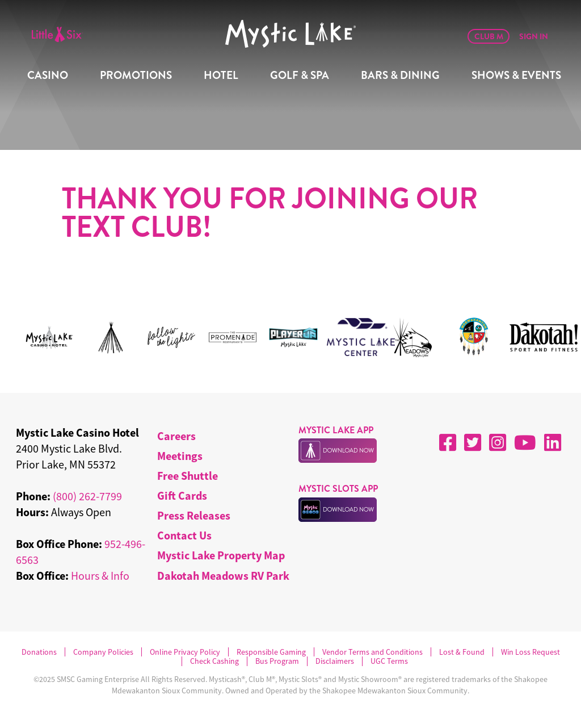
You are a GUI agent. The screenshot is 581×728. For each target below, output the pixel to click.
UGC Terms (389, 661)
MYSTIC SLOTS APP (338, 489)
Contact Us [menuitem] (184, 535)
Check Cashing (214, 661)
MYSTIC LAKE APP (336, 430)
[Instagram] (498, 442)
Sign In (534, 36)
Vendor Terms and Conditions (372, 652)
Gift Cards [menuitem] (182, 495)
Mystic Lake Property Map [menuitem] (221, 555)
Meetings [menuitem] (180, 456)
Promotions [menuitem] (136, 75)
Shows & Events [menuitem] (516, 75)
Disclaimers (335, 661)
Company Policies (103, 652)
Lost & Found (462, 652)
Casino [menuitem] (48, 75)
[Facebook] (448, 442)
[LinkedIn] (553, 442)
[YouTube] (525, 442)
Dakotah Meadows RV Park (223, 576)
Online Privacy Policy (185, 652)
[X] (473, 442)
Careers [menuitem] (176, 436)
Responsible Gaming (271, 652)
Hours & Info (100, 576)
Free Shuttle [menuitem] (188, 476)
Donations (39, 652)
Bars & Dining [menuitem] (400, 75)
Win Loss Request (531, 652)
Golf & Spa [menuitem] (300, 75)
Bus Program (277, 661)
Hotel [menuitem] (221, 75)
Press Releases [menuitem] (194, 515)
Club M (489, 36)
